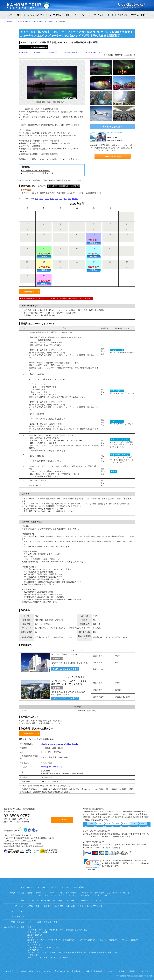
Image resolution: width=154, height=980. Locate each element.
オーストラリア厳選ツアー (75, 953)
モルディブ (122, 15)
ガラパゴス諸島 (78, 887)
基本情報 (57, 659)
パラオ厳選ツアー (35, 947)
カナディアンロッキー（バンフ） (49, 893)
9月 (37, 199)
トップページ (13, 971)
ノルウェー (69, 901)
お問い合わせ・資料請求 (83, 971)
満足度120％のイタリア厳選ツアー (103, 953)
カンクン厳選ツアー (35, 935)
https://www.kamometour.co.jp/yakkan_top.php (60, 744)
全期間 (75, 199)
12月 (52, 199)
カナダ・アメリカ (53, 15)
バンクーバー (87, 893)
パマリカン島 (97, 906)
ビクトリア (32, 895)
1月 (57, 199)
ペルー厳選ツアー (35, 930)
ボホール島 (70, 906)
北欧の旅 (31, 953)
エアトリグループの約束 (115, 971)
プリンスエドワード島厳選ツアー (62, 940)
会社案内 (99, 971)
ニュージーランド (96, 15)
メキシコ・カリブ (34, 15)
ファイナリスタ (144, 971)
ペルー (30, 887)
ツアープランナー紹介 (59, 958)
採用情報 (131, 971)
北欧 (68, 15)
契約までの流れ (27, 971)
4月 (69, 199)
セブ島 (30, 906)
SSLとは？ (92, 870)
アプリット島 (83, 906)
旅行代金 (22, 53)
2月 (61, 199)
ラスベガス (85, 895)
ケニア (57, 922)
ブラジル (65, 887)
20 (94, 253)
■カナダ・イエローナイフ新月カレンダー (38, 173)
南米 (19, 15)
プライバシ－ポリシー (45, 971)
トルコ (38, 922)
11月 (47, 199)
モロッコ (47, 922)
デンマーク (57, 901)
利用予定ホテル (69, 53)
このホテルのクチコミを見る (65, 669)
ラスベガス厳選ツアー (88, 940)
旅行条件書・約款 (64, 971)
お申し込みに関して (91, 53)
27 (94, 266)
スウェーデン (82, 901)
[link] (92, 864)
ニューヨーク (72, 895)
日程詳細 (37, 53)
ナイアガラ (99, 893)
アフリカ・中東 (138, 15)
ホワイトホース (46, 895)
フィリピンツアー (52, 947)
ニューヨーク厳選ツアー (109, 940)
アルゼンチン (53, 887)
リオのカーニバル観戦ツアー (49, 953)
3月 (65, 199)
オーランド (59, 895)
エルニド (47, 906)
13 (94, 239)
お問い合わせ (29, 292)
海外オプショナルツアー (37, 958)
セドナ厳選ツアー (35, 942)
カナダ (30, 893)
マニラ (38, 906)
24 (44, 266)
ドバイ (30, 922)
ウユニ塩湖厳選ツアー (54, 930)
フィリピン (80, 15)
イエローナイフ (72, 893)
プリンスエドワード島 (116, 893)
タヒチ (110, 15)
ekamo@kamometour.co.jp (52, 767)
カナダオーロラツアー (36, 940)
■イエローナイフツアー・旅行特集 (35, 171)
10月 (41, 199)
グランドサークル (100, 895)
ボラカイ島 (58, 906)
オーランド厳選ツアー (131, 940)
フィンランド (33, 901)
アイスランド (96, 901)
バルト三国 (46, 901)
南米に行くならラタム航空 (77, 930)
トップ (9, 15)
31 (44, 280)
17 (44, 253)
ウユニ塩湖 (40, 887)
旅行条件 (52, 53)
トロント (131, 893)
